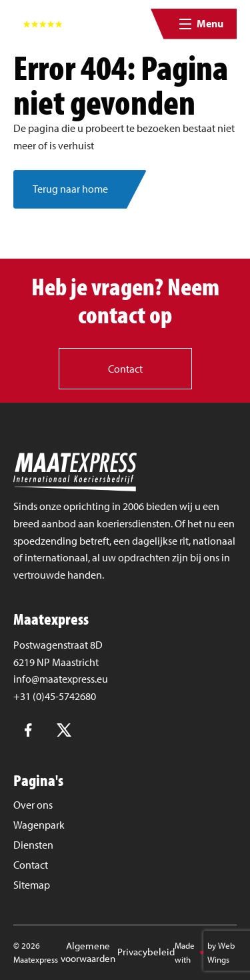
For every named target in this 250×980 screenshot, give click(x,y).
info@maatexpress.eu (61, 679)
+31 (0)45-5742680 (55, 696)
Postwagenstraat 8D (58, 645)
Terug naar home (70, 189)
